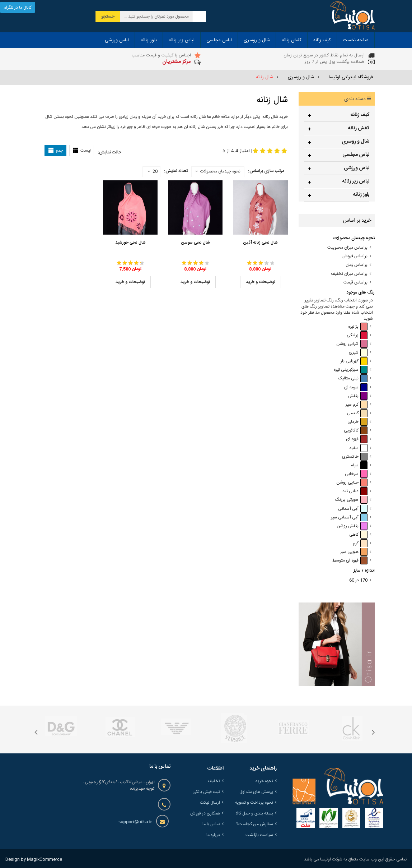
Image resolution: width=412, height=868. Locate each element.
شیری (358, 353)
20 (153, 172)
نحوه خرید (264, 781)
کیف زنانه (360, 115)
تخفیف (214, 781)
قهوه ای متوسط (350, 561)
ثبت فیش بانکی (206, 792)
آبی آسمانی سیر (349, 518)
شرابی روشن (352, 344)
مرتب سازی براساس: (266, 171)
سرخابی (356, 474)
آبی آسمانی (353, 509)
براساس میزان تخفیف (349, 274)
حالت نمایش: (109, 152)
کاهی (358, 535)
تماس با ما (211, 824)
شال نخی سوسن (195, 243)
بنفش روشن (352, 526)
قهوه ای (357, 439)
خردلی (357, 422)
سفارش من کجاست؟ (255, 824)
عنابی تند (355, 491)
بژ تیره (358, 327)
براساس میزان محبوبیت (347, 248)
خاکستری (355, 457)
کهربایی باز (354, 361)
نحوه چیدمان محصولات (220, 171)
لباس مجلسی (356, 155)
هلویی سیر (354, 552)
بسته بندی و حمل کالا (254, 813)
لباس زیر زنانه (356, 181)
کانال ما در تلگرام (18, 8)
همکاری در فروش (205, 813)
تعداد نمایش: (176, 171)
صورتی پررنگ (351, 500)
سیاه (359, 465)
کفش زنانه (359, 128)
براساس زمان (357, 265)
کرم (360, 543)
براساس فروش (355, 256)
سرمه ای (356, 387)
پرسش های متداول (256, 792)
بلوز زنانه (361, 195)
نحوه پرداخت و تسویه (254, 803)
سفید (358, 448)
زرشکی (357, 335)
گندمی (357, 413)
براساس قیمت (355, 283)
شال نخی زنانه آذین (260, 243)
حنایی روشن (352, 483)
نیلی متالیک (353, 378)
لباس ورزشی (357, 168)
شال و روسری (355, 142)
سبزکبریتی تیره (351, 370)
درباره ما (213, 835)
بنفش (358, 396)
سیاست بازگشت (259, 835)
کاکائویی (356, 431)
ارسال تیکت (210, 803)
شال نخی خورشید (130, 243)
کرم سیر (357, 405)
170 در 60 (358, 580)
